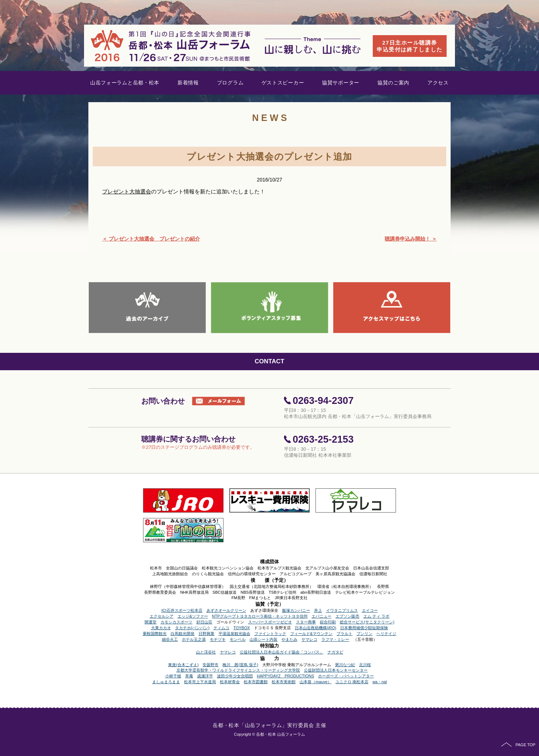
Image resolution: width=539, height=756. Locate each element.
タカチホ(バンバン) (192, 628)
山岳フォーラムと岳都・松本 (125, 83)
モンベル (238, 639)
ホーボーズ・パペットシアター (346, 676)
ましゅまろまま (166, 682)
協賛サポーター (341, 83)
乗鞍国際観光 (155, 634)
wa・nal (380, 682)
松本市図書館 (256, 682)
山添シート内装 (264, 639)
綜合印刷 (328, 622)
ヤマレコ (309, 639)
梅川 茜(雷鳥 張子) (240, 665)
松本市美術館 (284, 682)
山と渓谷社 (206, 652)
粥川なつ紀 (345, 665)
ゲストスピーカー (283, 83)
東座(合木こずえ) (183, 665)
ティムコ (221, 628)
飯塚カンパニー (296, 610)
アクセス (438, 83)
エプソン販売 (347, 616)
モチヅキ (218, 639)
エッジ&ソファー (193, 616)
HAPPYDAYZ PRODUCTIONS (285, 676)
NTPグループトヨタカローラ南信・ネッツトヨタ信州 (260, 616)
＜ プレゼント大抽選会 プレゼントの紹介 (151, 239)
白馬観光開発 (183, 634)
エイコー (370, 610)
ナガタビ (335, 652)
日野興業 (206, 634)
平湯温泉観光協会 (234, 634)
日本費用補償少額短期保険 (364, 628)
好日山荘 (204, 622)
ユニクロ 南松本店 (352, 682)
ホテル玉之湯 (194, 639)
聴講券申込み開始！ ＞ (411, 239)
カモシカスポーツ (176, 622)
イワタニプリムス (342, 610)
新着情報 (188, 83)
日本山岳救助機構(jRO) (316, 628)
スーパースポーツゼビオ (270, 622)
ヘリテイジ (386, 634)
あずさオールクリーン (226, 610)
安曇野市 (210, 665)
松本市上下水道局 (200, 682)
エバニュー (321, 616)
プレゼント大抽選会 (127, 191)
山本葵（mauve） (316, 682)
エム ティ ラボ (376, 616)
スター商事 (306, 622)
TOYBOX (242, 628)
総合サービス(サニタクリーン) (367, 622)
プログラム (230, 83)
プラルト (344, 634)
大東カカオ (161, 628)
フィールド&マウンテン (311, 634)
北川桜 (365, 665)
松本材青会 (230, 682)
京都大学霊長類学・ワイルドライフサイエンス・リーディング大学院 (238, 670)
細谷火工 (170, 639)
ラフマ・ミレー (335, 639)
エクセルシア (162, 616)
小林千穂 (173, 676)
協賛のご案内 (393, 83)
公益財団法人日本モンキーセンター (336, 670)
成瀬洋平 (205, 676)
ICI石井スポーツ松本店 (182, 610)
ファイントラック (270, 634)
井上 (318, 610)
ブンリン (364, 634)
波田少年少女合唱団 (235, 676)
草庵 (189, 676)
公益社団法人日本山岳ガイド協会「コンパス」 (282, 652)
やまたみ (289, 639)
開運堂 (151, 622)
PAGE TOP (518, 745)
